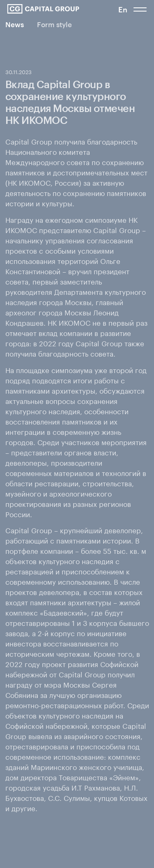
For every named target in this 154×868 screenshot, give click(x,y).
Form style (54, 24)
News (15, 24)
